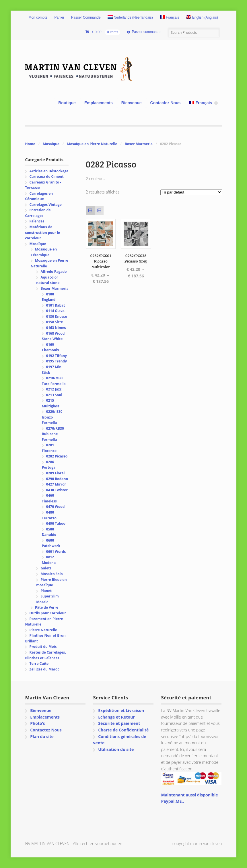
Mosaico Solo (51, 574)
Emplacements (99, 103)
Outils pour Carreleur (48, 613)
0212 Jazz (54, 389)
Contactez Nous (166, 103)
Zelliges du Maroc (44, 669)
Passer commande (146, 32)
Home (30, 144)
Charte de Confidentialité (123, 730)
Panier (59, 17)
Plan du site (42, 736)
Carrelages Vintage (46, 205)
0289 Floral (56, 473)
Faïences (37, 221)
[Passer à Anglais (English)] (202, 18)
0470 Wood (56, 507)
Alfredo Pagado (54, 272)
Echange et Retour (116, 717)
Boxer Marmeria (139, 144)
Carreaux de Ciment (47, 176)
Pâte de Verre (47, 607)
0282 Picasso (57, 456)
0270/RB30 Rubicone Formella (53, 434)
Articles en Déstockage (49, 171)
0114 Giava (55, 311)
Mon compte (38, 17)
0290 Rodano (57, 479)
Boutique (67, 103)
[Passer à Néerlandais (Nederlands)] (130, 18)
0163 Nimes (56, 328)
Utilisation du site (116, 749)
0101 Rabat (56, 305)
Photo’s (37, 723)
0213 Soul (54, 395)
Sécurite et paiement (119, 723)
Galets (46, 568)
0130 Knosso (57, 316)
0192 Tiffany (57, 356)
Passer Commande (86, 17)
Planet (46, 591)
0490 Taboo (56, 523)
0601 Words (56, 552)
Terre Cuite (39, 663)
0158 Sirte (55, 322)
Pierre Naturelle (43, 630)
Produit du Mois (43, 647)
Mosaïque (51, 144)
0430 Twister (57, 490)
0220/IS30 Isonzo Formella (52, 417)
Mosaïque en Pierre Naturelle (92, 144)
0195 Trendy (57, 361)
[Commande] (191, 192)
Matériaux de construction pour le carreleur (42, 232)
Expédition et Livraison (121, 710)
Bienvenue (132, 103)
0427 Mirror (56, 484)
